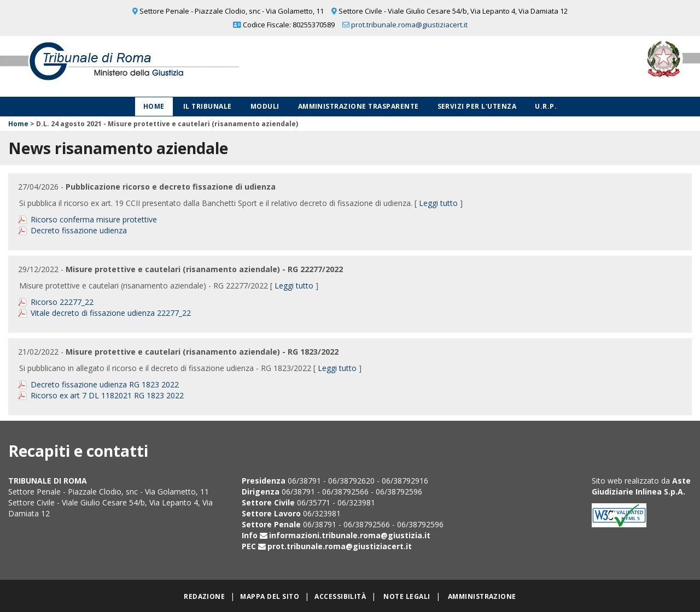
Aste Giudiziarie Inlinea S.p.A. (641, 486)
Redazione (204, 596)
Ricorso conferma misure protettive (94, 219)
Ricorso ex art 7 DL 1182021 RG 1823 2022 (107, 395)
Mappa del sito (270, 596)
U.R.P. (546, 106)
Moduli (265, 106)
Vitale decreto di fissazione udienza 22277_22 (111, 313)
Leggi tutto (438, 203)
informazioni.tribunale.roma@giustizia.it (350, 535)
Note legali (407, 596)
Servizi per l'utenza (477, 106)
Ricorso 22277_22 (62, 302)
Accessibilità (340, 596)
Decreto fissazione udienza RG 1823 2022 (105, 384)
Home (154, 106)
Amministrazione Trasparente (358, 106)
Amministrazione (482, 596)
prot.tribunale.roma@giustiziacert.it (409, 25)
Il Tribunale (208, 106)
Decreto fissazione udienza (79, 230)
